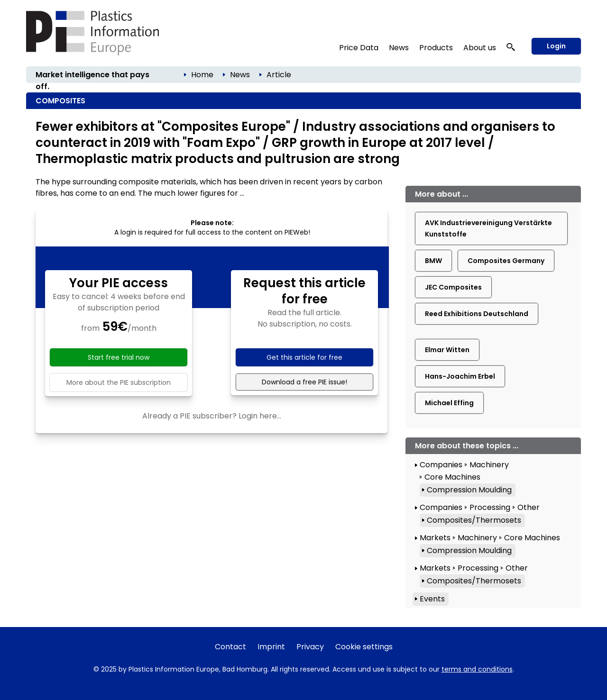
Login (556, 46)
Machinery (489, 465)
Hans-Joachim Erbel (460, 376)
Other (529, 507)
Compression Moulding (469, 490)
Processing (490, 507)
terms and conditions (477, 669)
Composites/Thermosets (474, 520)
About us (480, 48)
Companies (441, 465)
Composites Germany (506, 261)
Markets (435, 538)
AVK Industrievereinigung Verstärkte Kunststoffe (488, 228)
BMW (433, 261)
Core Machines (452, 477)
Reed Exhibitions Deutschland (477, 314)
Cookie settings (364, 647)
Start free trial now (119, 357)
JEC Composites (453, 287)
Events (432, 599)
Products (436, 48)
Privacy (310, 647)
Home (202, 75)
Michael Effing (449, 403)
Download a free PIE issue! (304, 382)
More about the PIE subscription (119, 382)
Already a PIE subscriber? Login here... (212, 416)
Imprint (271, 647)
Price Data (359, 48)
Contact (230, 647)
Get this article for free (304, 357)
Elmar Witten (447, 350)
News (399, 48)
